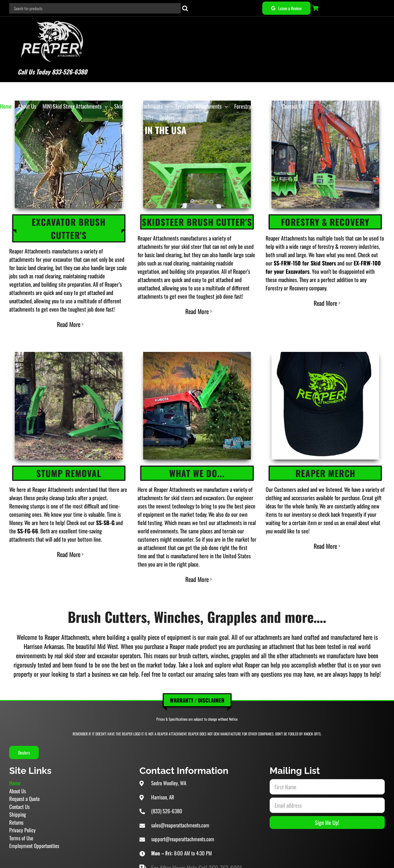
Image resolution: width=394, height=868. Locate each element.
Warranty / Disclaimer (197, 683)
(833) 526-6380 (167, 794)
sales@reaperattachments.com (180, 808)
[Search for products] (95, 8)
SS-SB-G (105, 505)
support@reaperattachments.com (183, 822)
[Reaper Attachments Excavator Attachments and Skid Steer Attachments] (38, 20)
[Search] (185, 8)
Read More (69, 309)
